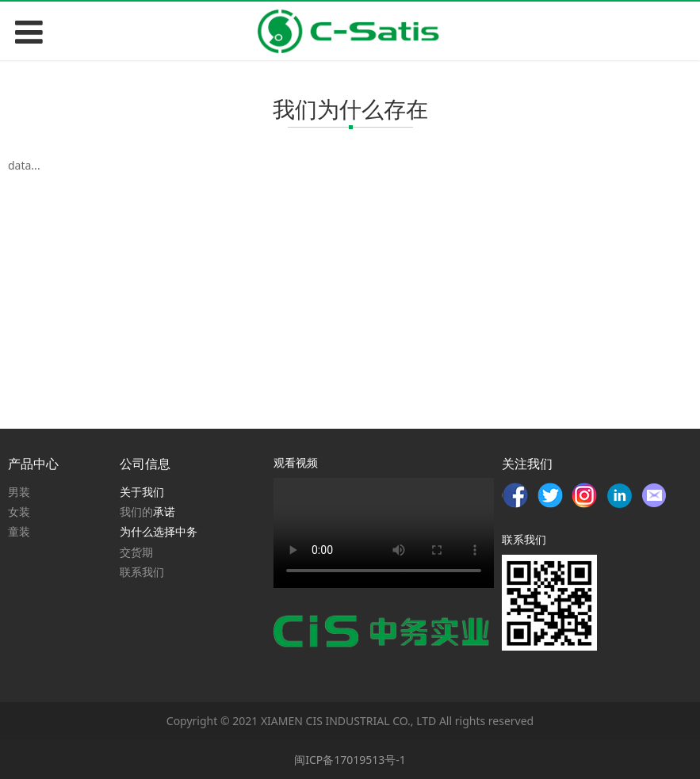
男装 (19, 492)
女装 (19, 512)
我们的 (136, 512)
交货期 (136, 552)
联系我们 (142, 572)
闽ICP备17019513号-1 (350, 760)
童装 (19, 531)
